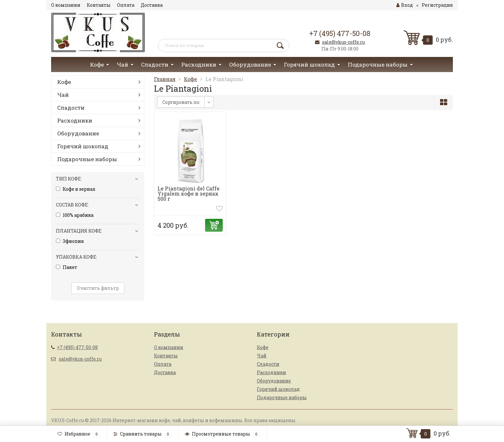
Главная (165, 79)
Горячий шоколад (309, 64)
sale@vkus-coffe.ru (343, 42)
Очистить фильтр (98, 288)
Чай (122, 64)
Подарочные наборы (378, 64)
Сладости (155, 64)
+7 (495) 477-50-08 (340, 33)
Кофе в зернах (76, 189)
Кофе (97, 64)
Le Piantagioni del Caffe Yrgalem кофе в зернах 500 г (189, 193)
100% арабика (75, 215)
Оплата (126, 5)
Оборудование (250, 64)
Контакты (99, 5)
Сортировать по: (181, 102)
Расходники (199, 64)
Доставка (152, 5)
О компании (66, 5)
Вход (405, 5)
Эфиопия (70, 241)
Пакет (67, 267)
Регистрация (437, 5)
